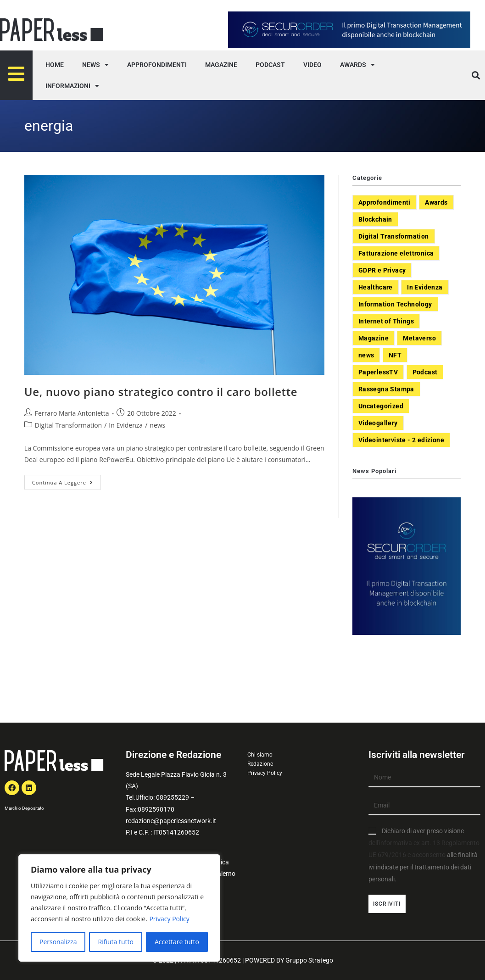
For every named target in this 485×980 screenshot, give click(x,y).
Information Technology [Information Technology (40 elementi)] (395, 304)
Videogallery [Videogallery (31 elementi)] (378, 423)
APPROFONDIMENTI (157, 65)
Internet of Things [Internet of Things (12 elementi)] (386, 321)
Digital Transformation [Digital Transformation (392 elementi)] (394, 236)
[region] (119, 908)
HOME (55, 65)
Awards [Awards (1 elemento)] (436, 202)
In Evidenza (126, 425)
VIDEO (312, 65)
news (157, 425)
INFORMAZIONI (72, 86)
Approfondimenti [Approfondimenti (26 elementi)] (385, 202)
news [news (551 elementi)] (366, 355)
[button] (476, 75)
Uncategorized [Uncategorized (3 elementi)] (381, 406)
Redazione (260, 764)
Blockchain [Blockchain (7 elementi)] (375, 219)
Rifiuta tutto (115, 942)
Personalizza (58, 942)
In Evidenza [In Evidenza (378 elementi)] (425, 287)
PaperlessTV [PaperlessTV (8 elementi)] (378, 372)
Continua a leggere (67, 480)
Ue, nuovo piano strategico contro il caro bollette (161, 392)
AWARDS (357, 65)
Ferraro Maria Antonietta (72, 413)
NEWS (95, 65)
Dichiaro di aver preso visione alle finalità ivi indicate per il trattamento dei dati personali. (424, 855)
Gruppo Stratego (309, 960)
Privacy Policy (169, 919)
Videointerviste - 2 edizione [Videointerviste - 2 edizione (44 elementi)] (401, 440)
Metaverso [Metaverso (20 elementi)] (419, 338)
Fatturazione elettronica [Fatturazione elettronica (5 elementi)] (396, 253)
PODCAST (270, 65)
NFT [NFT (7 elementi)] (395, 355)
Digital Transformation (68, 425)
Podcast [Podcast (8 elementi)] (425, 372)
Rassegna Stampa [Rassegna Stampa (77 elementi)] (386, 389)
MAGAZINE (221, 65)
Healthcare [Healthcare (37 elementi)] (376, 287)
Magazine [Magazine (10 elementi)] (374, 338)
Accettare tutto (177, 942)
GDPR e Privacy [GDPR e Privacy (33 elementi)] (382, 270)
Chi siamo (260, 755)
